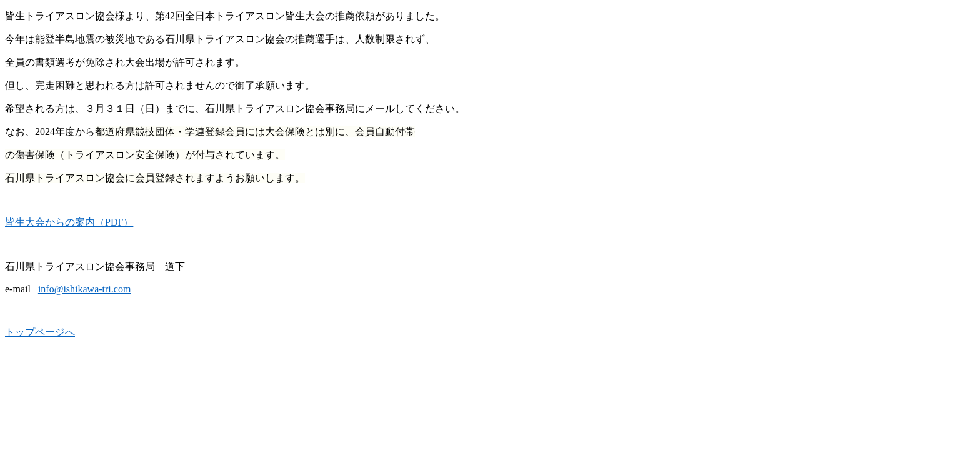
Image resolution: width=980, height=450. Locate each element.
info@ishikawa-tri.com (84, 289)
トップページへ (40, 332)
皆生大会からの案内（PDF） (69, 222)
